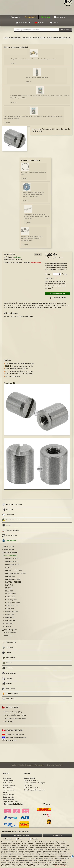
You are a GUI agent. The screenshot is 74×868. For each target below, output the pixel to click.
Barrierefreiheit (8, 799)
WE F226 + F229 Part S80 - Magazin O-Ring (34, 173)
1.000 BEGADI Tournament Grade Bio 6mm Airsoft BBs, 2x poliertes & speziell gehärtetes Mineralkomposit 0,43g (40, 97)
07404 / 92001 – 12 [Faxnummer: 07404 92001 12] (35, 788)
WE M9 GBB (10, 615)
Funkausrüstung (9, 689)
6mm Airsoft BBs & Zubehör (12, 504)
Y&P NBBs (9, 623)
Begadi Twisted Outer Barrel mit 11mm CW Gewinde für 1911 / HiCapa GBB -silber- (36, 216)
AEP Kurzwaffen (9, 549)
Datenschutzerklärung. (62, 866)
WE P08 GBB (10, 618)
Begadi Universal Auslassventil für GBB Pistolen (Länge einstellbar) (34, 59)
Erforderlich (9, 839)
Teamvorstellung (14, 712)
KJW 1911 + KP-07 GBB (14, 570)
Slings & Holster (9, 658)
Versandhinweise (9, 790)
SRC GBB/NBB (11, 594)
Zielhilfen (7, 653)
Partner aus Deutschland (15, 735)
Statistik (35, 839)
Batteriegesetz (8, 797)
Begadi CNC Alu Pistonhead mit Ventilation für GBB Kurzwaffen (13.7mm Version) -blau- (33, 194)
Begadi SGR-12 (9, 636)
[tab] (38, 254)
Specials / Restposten (10, 694)
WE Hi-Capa (10, 609)
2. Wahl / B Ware (9, 699)
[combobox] (36, 30)
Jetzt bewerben (11, 740)
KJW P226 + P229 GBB (13, 582)
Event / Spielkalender (16, 715)
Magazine (7, 525)
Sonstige (8, 626)
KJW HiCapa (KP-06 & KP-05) (15, 573)
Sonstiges (7, 684)
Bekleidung (7, 663)
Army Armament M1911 (13, 558)
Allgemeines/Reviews (16, 718)
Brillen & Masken (9, 673)
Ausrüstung (7, 668)
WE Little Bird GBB (12, 612)
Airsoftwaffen (8, 510)
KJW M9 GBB (10, 576)
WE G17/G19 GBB (12, 606)
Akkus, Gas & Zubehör (11, 530)
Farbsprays (7, 678)
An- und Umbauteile (10, 535)
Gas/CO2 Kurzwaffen (10, 556)
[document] (37, 848)
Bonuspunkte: (50, 278)
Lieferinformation (9, 785)
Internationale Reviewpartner (16, 737)
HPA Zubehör (8, 647)
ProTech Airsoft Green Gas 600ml (37, 77)
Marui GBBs (9, 591)
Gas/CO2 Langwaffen (10, 630)
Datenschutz (8, 783)
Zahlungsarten (8, 780)
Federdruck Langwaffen (11, 553)
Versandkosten (59, 258)
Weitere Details (36, 263)
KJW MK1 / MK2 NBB (13, 579)
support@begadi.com (37, 790)
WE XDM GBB (10, 621)
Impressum (7, 778)
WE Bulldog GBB (11, 600)
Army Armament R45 (12, 564)
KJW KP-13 (9, 585)
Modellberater (8, 515)
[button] (39, 23)
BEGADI (12, 254)
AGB (5, 792)
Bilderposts (9, 721)
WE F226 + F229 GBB (13, 603)
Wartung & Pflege (9, 642)
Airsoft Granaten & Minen (11, 520)
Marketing (22, 839)
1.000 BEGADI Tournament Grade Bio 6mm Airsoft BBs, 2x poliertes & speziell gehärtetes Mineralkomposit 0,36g (33, 117)
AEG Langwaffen (9, 547)
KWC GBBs (9, 588)
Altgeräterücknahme (10, 802)
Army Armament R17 (12, 561)
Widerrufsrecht (8, 795)
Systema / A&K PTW (10, 633)
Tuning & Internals (9, 541)
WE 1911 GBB (10, 597)
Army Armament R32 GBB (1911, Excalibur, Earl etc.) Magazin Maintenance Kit (32, 239)
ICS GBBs (9, 567)
